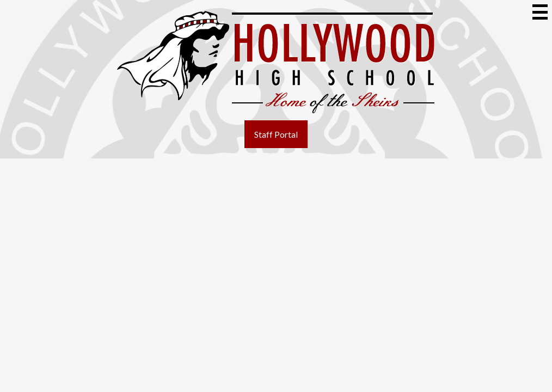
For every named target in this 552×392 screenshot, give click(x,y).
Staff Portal (276, 134)
